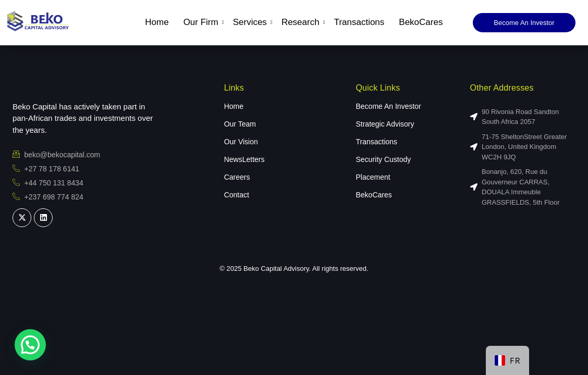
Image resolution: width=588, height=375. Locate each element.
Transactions (359, 22)
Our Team (240, 124)
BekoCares (421, 22)
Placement (373, 177)
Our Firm (202, 22)
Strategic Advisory (385, 124)
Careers (237, 177)
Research (302, 22)
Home (157, 22)
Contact (237, 195)
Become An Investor (388, 106)
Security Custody (383, 159)
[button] (30, 345)
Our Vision (241, 142)
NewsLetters (244, 159)
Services (251, 22)
